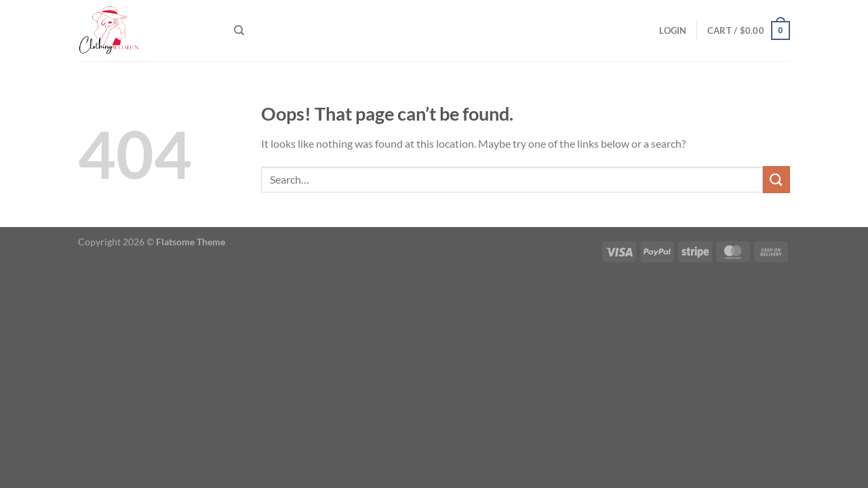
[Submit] (776, 179)
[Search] (239, 30)
